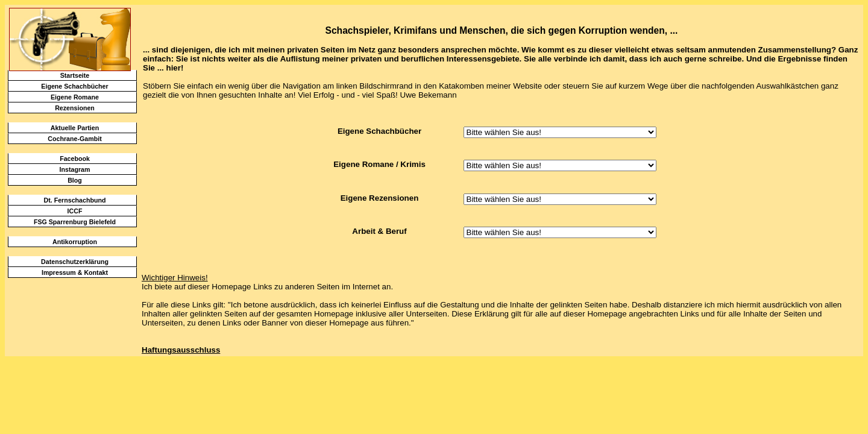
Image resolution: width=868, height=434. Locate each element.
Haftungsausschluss (181, 350)
